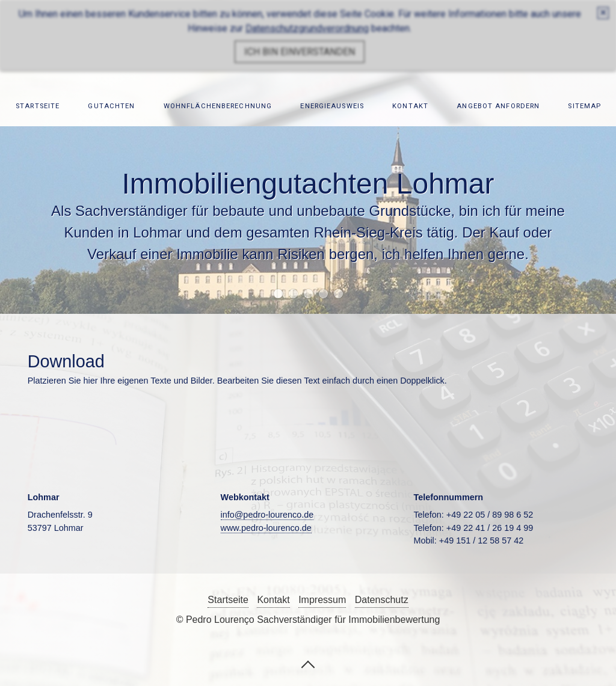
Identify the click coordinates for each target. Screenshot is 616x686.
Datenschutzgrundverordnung (307, 14)
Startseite (38, 106)
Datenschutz (382, 600)
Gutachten (111, 106)
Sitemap (584, 106)
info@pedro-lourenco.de (267, 515)
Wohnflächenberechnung (218, 106)
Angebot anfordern (498, 106)
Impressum (322, 600)
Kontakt (410, 106)
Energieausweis (332, 106)
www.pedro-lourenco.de (266, 528)
